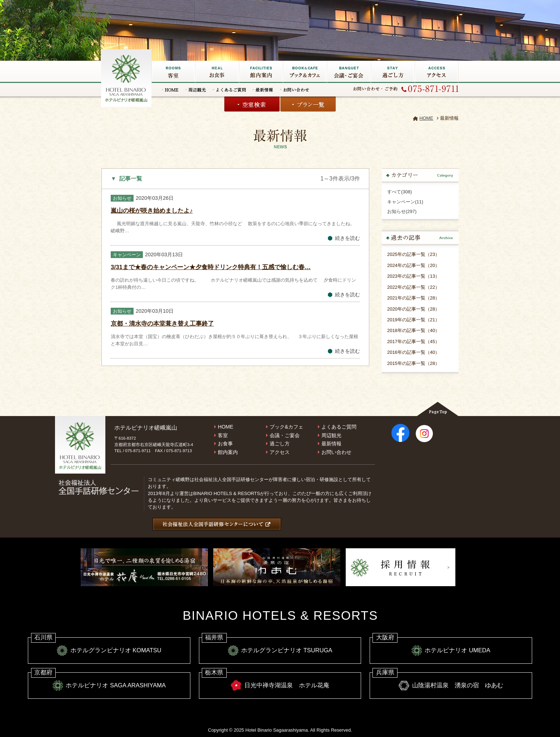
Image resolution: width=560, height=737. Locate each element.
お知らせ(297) (402, 211)
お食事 (217, 72)
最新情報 (263, 90)
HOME (170, 90)
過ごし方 (393, 72)
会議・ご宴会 (349, 72)
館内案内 (228, 452)
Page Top (438, 409)
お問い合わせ (295, 90)
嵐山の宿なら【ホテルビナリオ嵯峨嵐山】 (127, 77)
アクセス (437, 72)
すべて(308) (399, 192)
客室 (173, 72)
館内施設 (261, 72)
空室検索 (252, 104)
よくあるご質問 (229, 90)
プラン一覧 (308, 104)
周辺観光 (196, 90)
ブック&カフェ (305, 72)
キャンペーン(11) (405, 202)
